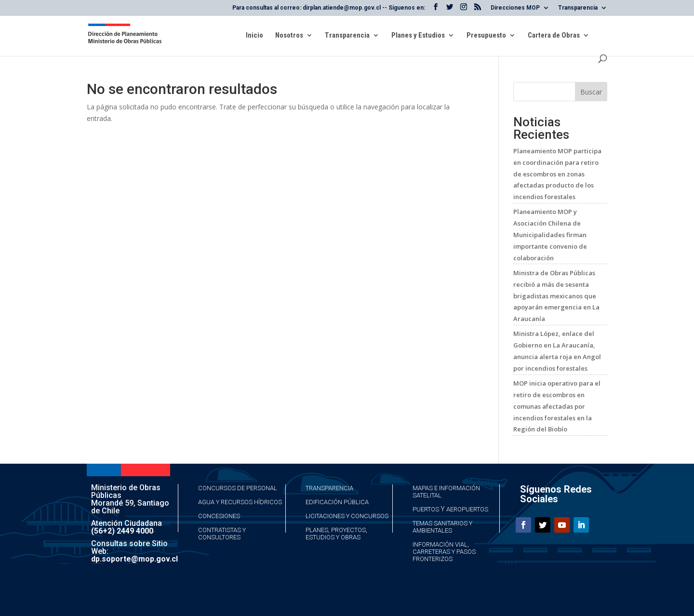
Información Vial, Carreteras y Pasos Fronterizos (444, 552)
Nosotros (289, 36)
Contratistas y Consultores (222, 534)
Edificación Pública (337, 502)
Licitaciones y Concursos (347, 516)
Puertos (426, 509)
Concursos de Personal (238, 488)
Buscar (591, 92)
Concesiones (219, 516)
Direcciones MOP (515, 8)
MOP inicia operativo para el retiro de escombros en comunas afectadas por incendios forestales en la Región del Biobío (557, 406)
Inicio (254, 36)
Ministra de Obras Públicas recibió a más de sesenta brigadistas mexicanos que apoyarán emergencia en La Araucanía (556, 296)
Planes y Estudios (418, 36)
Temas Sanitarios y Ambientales (442, 527)
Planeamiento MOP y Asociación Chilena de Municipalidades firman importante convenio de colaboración (550, 234)
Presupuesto (486, 36)
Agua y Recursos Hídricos (240, 502)
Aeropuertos (467, 509)
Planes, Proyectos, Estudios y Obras (336, 534)
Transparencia (578, 8)
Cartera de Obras (554, 36)
